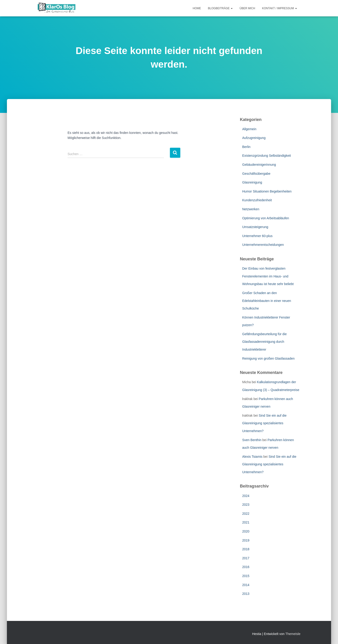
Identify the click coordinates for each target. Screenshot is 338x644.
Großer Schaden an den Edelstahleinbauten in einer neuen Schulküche (267, 301)
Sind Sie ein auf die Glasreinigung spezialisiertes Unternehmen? (264, 423)
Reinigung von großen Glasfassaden (268, 358)
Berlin (246, 147)
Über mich (247, 8)
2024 (246, 496)
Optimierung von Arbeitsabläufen (266, 218)
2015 (246, 576)
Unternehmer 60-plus (258, 236)
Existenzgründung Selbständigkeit (267, 156)
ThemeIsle (293, 634)
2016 (246, 567)
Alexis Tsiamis (252, 457)
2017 (246, 558)
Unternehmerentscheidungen (263, 245)
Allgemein (249, 129)
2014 (246, 585)
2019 (246, 540)
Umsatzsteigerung (255, 227)
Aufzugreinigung (254, 138)
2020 (246, 531)
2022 (246, 514)
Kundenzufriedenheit (257, 200)
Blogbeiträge (220, 8)
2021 (246, 522)
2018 (246, 549)
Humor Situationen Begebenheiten (267, 191)
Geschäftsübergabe (256, 174)
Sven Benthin (252, 440)
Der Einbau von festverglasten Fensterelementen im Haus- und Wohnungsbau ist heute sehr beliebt (268, 276)
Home (197, 8)
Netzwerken (251, 209)
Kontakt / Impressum (279, 8)
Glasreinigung (252, 182)
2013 (246, 594)
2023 (246, 505)
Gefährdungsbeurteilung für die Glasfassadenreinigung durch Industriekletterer (265, 342)
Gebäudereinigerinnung (259, 165)
